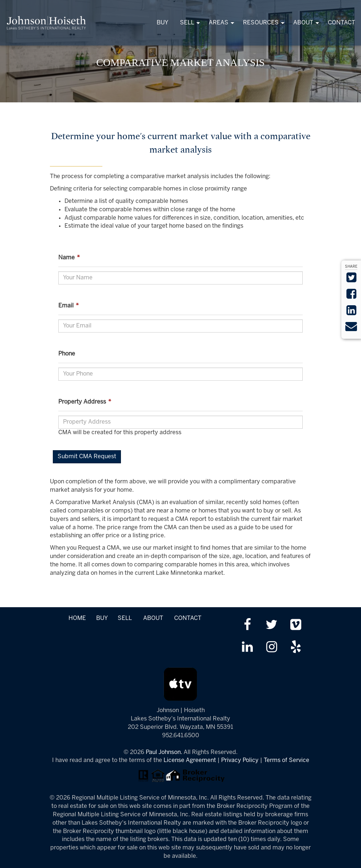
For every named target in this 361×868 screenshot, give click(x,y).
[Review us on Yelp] (296, 648)
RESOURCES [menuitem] (261, 23)
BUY (102, 618)
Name (70, 258)
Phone (67, 354)
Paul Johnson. (164, 752)
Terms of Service (287, 760)
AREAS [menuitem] (219, 23)
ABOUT (153, 618)
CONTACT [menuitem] (342, 23)
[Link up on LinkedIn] (248, 648)
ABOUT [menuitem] (303, 23)
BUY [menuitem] (162, 23)
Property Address (86, 402)
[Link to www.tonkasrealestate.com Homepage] (46, 23)
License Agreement (190, 760)
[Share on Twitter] (351, 280)
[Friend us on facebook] (248, 626)
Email (70, 306)
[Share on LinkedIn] (351, 313)
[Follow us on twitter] (272, 626)
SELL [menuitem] (187, 23)
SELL (125, 618)
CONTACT (188, 618)
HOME (77, 618)
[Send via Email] (351, 329)
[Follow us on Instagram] (272, 648)
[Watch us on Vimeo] (296, 626)
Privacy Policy (240, 760)
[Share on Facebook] (351, 296)
